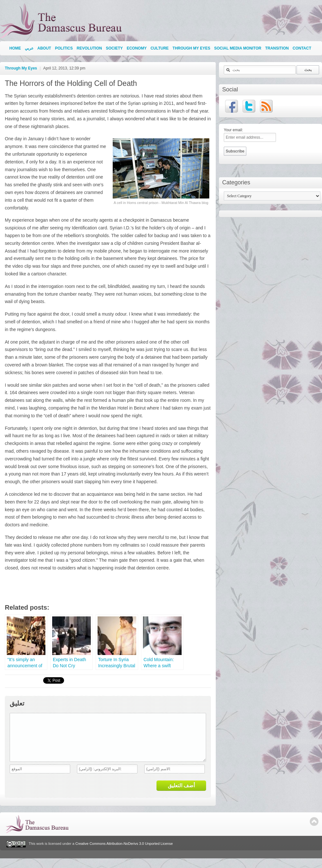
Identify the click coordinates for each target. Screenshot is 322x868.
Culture (159, 48)
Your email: (233, 130)
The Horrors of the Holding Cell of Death (71, 83)
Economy (137, 48)
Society (114, 48)
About (44, 48)
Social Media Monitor (238, 48)
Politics (64, 48)
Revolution (89, 48)
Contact (302, 48)
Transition (277, 48)
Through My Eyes (191, 48)
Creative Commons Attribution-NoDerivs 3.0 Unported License (124, 853)
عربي (29, 48)
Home (15, 48)
